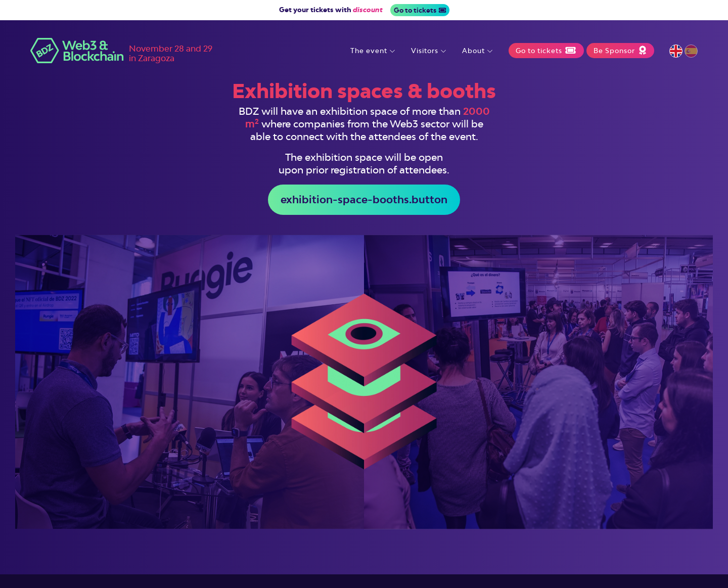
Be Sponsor (620, 51)
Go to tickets (420, 10)
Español (691, 51)
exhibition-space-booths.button (364, 199)
